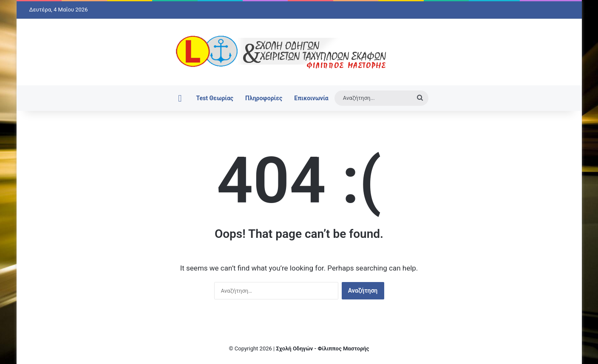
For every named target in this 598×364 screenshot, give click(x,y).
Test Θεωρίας (215, 98)
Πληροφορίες (264, 98)
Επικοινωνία (311, 98)
